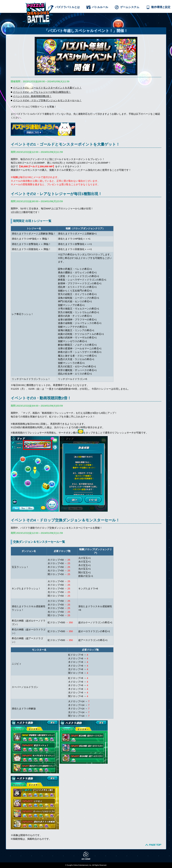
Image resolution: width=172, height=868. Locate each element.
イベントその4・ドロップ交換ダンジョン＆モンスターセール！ (47, 100)
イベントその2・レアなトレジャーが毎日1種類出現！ (42, 92)
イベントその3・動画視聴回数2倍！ (32, 96)
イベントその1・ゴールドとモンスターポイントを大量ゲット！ (47, 88)
